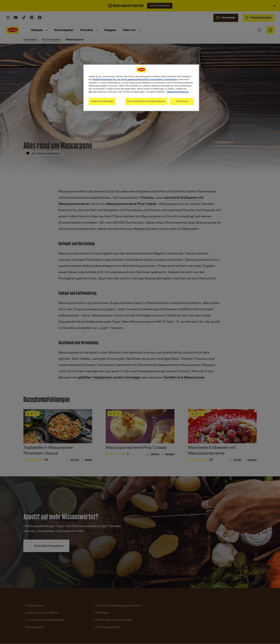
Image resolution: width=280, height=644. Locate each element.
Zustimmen (182, 101)
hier (90, 92)
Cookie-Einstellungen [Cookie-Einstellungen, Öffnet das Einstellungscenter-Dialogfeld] (102, 101)
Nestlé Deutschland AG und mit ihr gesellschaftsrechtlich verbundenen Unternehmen (135, 79)
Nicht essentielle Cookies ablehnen (146, 101)
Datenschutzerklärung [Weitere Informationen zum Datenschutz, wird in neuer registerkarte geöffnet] (178, 92)
